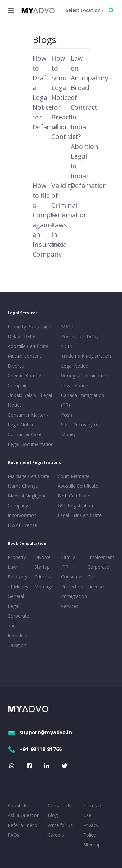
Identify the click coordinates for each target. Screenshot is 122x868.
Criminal (43, 577)
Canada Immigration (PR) (83, 400)
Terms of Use (93, 810)
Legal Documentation (31, 444)
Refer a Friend (23, 825)
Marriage (44, 586)
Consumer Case (25, 434)
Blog (53, 815)
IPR (65, 567)
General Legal (16, 601)
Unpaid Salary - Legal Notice (30, 400)
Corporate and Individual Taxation (19, 631)
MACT (68, 327)
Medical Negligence (28, 496)
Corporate (98, 567)
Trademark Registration (86, 356)
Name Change (23, 486)
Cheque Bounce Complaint (25, 380)
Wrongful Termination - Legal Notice (86, 380)
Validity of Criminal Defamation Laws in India (70, 215)
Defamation (89, 186)
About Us (18, 805)
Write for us (60, 825)
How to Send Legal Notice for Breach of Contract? (66, 97)
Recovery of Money (18, 582)
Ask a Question (24, 815)
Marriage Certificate (29, 476)
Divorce (43, 557)
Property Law (17, 562)
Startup (42, 567)
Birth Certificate (74, 496)
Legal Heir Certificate (80, 515)
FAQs (14, 835)
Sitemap (92, 845)
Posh (67, 415)
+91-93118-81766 (35, 749)
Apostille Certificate (28, 346)
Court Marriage (74, 476)
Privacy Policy (91, 830)
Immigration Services (73, 601)
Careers (56, 835)
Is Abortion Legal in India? (84, 156)
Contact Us (60, 805)
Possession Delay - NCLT (81, 341)
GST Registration (75, 505)
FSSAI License (22, 525)
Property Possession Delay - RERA (30, 331)
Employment (100, 557)
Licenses (97, 586)
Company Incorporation (22, 510)
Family (68, 557)
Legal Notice (75, 366)
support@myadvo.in (40, 732)
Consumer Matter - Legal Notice (28, 420)
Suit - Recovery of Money (80, 429)
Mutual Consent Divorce (25, 361)
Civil (92, 577)
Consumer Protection (72, 582)
